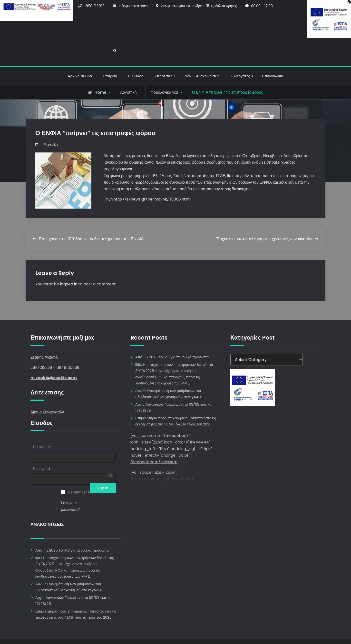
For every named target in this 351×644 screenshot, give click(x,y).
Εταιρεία (110, 60)
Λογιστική (128, 76)
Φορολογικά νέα (164, 76)
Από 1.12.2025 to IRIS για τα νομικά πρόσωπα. (72, 539)
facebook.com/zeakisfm (154, 446)
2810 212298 (95, 6)
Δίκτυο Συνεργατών (47, 396)
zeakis (53, 128)
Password (41, 455)
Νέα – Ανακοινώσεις (202, 60)
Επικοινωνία (273, 60)
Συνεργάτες (240, 60)
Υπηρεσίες (163, 60)
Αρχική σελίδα (80, 60)
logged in (69, 267)
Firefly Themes (206, 636)
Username (42, 430)
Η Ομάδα (136, 60)
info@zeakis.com (133, 6)
